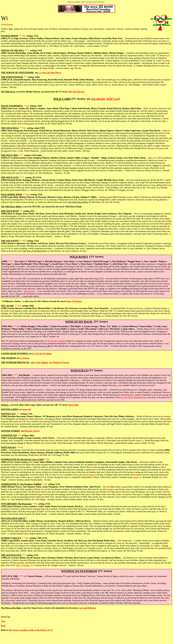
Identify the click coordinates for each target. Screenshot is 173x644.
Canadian (110, 489)
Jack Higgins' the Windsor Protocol (53, 363)
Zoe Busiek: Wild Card (105, 99)
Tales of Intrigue (23, 565)
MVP (101, 279)
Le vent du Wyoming (42, 354)
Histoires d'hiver (32, 431)
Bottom (10, 24)
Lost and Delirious (87, 608)
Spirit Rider (74, 405)
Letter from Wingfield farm (135, 397)
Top (8, 617)
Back (3, 626)
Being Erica (29, 291)
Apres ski (27, 409)
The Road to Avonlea (57, 341)
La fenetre (25, 358)
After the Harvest (76, 92)
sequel (136, 477)
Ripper (92, 475)
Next (3, 621)
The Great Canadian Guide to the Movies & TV (31, 630)
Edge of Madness (74, 301)
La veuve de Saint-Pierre (50, 73)
